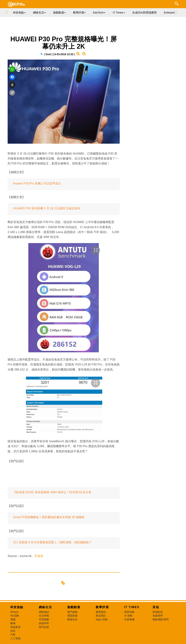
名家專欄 (129, 619)
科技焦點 (17, 607)
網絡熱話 (44, 612)
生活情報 (44, 616)
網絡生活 (45, 607)
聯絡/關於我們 (161, 619)
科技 (13, 631)
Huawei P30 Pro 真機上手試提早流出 (37, 183)
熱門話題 (44, 627)
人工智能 (15, 638)
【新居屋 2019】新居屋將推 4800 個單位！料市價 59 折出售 (52, 492)
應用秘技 (101, 612)
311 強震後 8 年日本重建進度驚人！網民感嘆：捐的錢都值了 (52, 542)
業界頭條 (129, 612)
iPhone (14, 612)
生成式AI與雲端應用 (144, 12)
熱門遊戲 (72, 612)
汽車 (13, 635)
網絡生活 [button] (39, 12)
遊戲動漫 (74, 607)
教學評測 (102, 607)
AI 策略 (128, 616)
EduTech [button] (99, 12)
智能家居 (15, 627)
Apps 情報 (102, 619)
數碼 (13, 623)
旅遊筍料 (44, 623)
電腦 (13, 619)
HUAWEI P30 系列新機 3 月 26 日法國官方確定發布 (47, 208)
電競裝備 (72, 616)
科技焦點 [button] (19, 12)
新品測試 (101, 616)
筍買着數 (44, 619)
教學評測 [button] (79, 12)
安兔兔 (39, 556)
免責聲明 (158, 616)
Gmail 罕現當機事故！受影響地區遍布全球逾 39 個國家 (49, 517)
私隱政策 (158, 612)
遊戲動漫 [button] (59, 12)
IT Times (132, 607)
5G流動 (15, 616)
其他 (156, 607)
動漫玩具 (72, 619)
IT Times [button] (119, 12)
